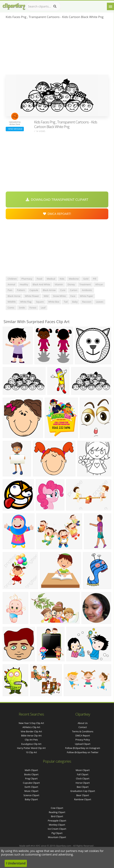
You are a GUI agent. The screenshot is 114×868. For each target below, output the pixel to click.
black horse (14, 296)
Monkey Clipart (57, 825)
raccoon (87, 302)
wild (46, 296)
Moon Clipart (83, 770)
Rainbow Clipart (83, 799)
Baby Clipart (31, 799)
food (39, 279)
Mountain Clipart (57, 837)
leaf (43, 308)
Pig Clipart (57, 833)
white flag (26, 302)
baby (75, 302)
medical (51, 279)
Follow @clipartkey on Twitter (83, 752)
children (12, 279)
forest (33, 308)
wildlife (12, 302)
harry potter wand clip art (31, 748)
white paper (86, 296)
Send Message (15, 129)
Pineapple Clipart (57, 821)
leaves (100, 302)
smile (22, 308)
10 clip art (31, 752)
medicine (74, 279)
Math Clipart (31, 770)
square (40, 302)
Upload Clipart (83, 744)
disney (71, 284)
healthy (24, 284)
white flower (32, 296)
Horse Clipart (83, 783)
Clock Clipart (83, 778)
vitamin (59, 284)
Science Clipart (31, 795)
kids (62, 279)
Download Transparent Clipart (57, 200)
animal (11, 284)
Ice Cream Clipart (57, 829)
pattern (21, 290)
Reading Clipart (57, 812)
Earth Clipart (31, 787)
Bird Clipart (57, 816)
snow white (59, 296)
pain (10, 290)
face (73, 296)
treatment (85, 284)
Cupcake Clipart (31, 783)
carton (74, 290)
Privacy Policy (83, 740)
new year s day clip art (31, 723)
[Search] (55, 6)
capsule (34, 290)
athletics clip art (31, 727)
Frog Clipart (31, 778)
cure (63, 290)
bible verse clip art (31, 736)
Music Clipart (31, 791)
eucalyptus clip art (31, 744)
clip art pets (31, 740)
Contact (83, 727)
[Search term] (44, 6)
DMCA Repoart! (57, 214)
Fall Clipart (83, 774)
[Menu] (110, 6)
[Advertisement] (57, 48)
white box (54, 302)
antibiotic (87, 290)
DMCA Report (83, 736)
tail (66, 302)
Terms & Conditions (83, 731)
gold (86, 279)
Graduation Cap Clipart (83, 791)
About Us (83, 723)
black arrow (49, 290)
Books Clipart (31, 774)
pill (95, 279)
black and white (41, 284)
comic (11, 308)
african (99, 284)
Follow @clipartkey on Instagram (83, 748)
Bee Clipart (83, 787)
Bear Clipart (83, 795)
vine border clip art (31, 731)
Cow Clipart (57, 808)
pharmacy (27, 279)
